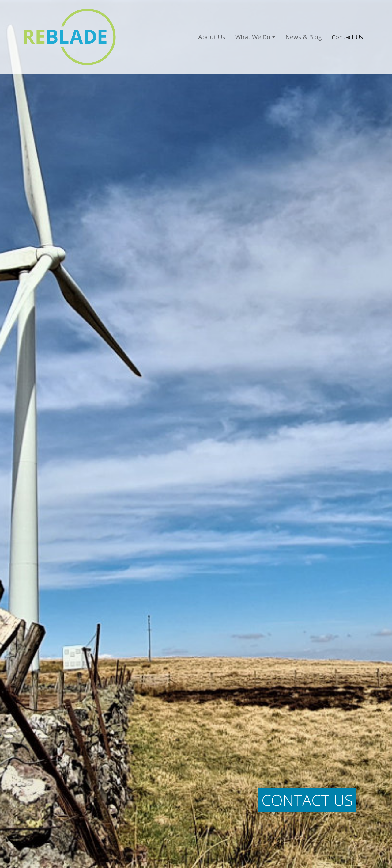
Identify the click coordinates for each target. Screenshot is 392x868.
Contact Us (347, 37)
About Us (212, 37)
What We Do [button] (253, 37)
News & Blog (304, 37)
